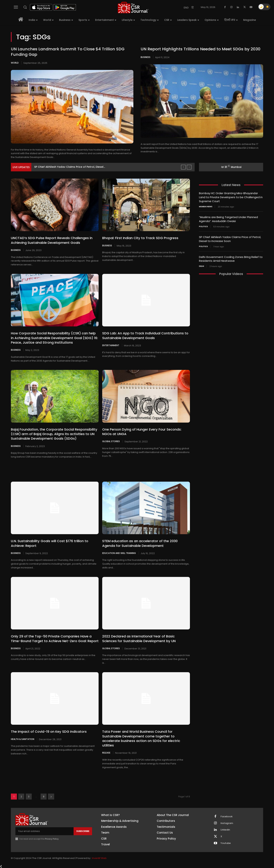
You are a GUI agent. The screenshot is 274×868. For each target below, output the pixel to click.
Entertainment (111, 345)
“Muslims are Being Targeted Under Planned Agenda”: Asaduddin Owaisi (82, 167)
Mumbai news (206, 206)
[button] (25, 7)
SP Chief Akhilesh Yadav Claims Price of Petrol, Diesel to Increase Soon (230, 238)
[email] (44, 831)
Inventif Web (99, 858)
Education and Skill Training (119, 553)
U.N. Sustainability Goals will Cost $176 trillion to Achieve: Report (49, 543)
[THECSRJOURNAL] (133, 8)
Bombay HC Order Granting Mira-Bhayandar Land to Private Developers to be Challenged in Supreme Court (231, 197)
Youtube (226, 843)
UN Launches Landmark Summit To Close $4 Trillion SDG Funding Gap (68, 52)
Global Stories (111, 441)
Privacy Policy (52, 839)
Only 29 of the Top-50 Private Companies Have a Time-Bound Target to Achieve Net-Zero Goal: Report (55, 638)
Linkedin (225, 830)
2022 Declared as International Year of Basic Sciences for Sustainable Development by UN (139, 638)
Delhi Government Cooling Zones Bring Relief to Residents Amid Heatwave (231, 258)
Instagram (227, 823)
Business (146, 57)
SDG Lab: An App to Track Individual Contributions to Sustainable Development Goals (145, 335)
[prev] (183, 167)
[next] (189, 167)
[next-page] (51, 796)
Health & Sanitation (23, 739)
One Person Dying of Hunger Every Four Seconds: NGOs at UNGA (142, 431)
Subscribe (83, 831)
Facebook (227, 816)
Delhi (202, 265)
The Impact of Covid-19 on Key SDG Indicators (49, 731)
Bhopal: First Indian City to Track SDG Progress (140, 238)
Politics (203, 226)
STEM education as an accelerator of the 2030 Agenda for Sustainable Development (140, 543)
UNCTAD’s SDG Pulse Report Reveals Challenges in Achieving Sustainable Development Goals (52, 240)
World (15, 63)
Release (106, 752)
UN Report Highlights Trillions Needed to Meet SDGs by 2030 (201, 49)
